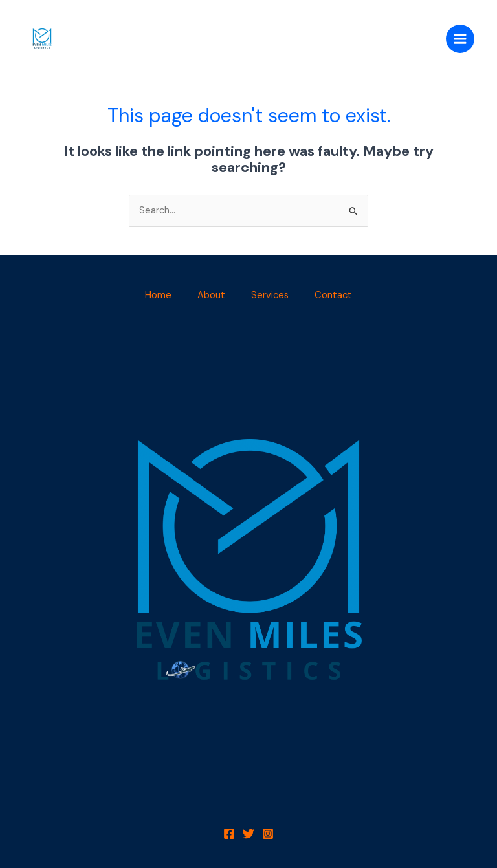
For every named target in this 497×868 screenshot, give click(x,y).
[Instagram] (268, 834)
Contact (333, 295)
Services (270, 295)
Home (158, 295)
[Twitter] (248, 834)
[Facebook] (229, 834)
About (211, 295)
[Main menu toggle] (460, 39)
